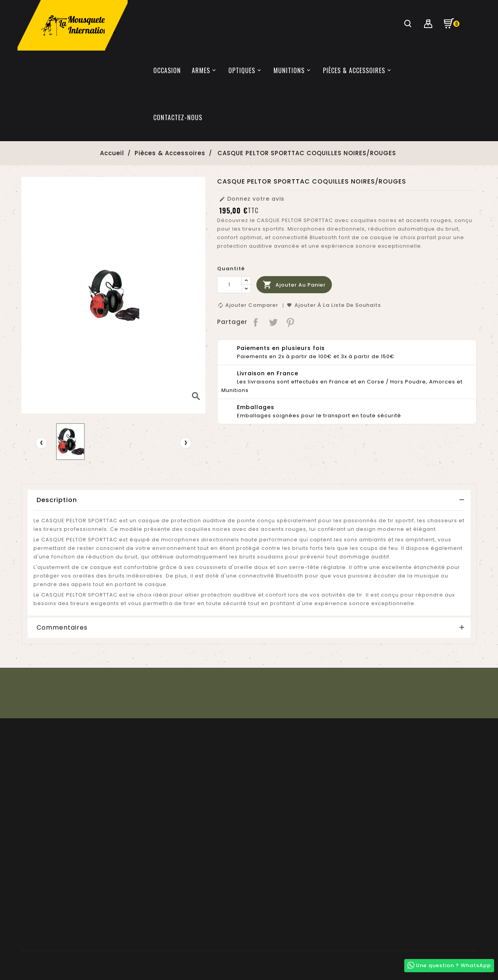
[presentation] (41, 443)
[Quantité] (230, 285)
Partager (256, 322)
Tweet (273, 322)
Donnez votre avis (252, 199)
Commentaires (62, 628)
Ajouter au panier (294, 285)
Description (57, 500)
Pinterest (291, 322)
